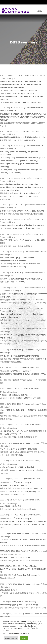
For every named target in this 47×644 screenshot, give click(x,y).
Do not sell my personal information (18, 633)
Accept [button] (24, 638)
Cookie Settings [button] (11, 638)
